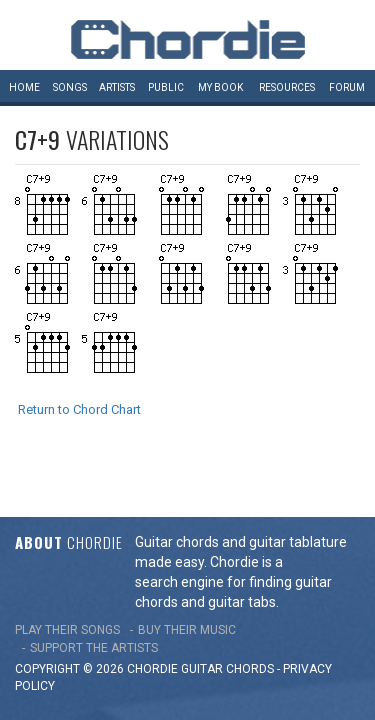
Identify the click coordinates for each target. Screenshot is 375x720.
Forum (347, 87)
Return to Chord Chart (79, 409)
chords (250, 630)
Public (166, 87)
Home (24, 87)
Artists (117, 87)
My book (220, 87)
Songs (70, 87)
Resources (287, 87)
